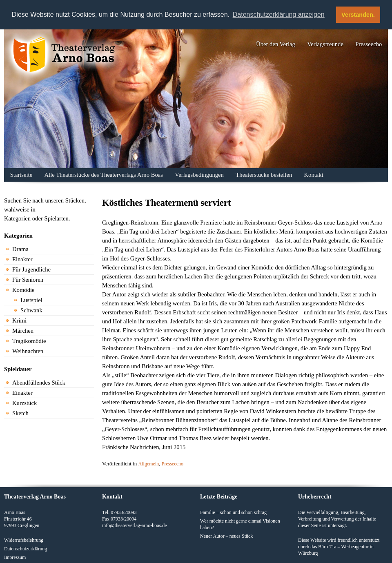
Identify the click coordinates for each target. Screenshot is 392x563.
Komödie (23, 290)
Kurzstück (24, 403)
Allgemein (149, 464)
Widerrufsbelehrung (24, 540)
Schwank (31, 310)
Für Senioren (28, 280)
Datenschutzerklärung (26, 548)
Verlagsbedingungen (199, 175)
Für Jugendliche (31, 269)
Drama (20, 249)
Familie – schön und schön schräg (233, 512)
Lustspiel (31, 300)
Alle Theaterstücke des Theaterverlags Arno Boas (104, 175)
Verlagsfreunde (325, 44)
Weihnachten (28, 351)
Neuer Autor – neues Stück (226, 536)
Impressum (15, 557)
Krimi (19, 320)
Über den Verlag (276, 44)
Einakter (22, 259)
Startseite (21, 175)
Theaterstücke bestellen (264, 175)
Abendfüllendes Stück (39, 383)
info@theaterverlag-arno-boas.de (135, 525)
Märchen (23, 331)
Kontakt (314, 175)
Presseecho (369, 44)
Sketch (20, 413)
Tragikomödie (29, 341)
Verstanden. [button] (358, 15)
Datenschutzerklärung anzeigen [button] (279, 14)
